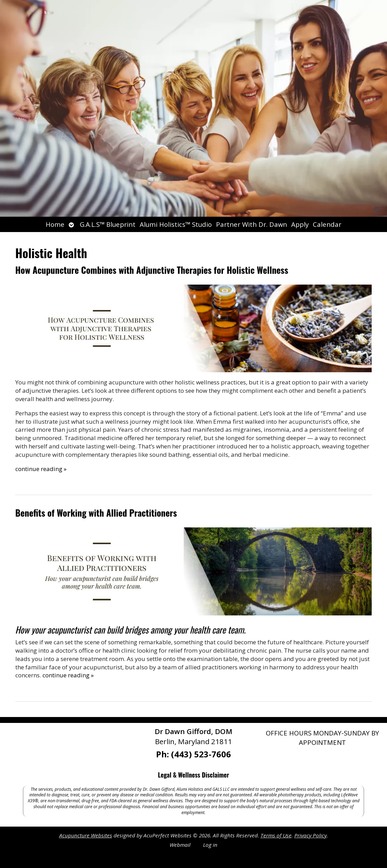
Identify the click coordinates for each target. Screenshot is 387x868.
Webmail (180, 845)
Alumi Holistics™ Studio (176, 224)
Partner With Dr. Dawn (251, 224)
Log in (210, 845)
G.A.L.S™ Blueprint (108, 224)
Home (55, 224)
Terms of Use (276, 835)
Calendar (327, 224)
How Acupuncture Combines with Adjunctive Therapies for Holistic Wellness (152, 270)
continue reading (41, 469)
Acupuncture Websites (86, 835)
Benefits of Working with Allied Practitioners (96, 513)
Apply (300, 224)
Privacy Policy (311, 835)
